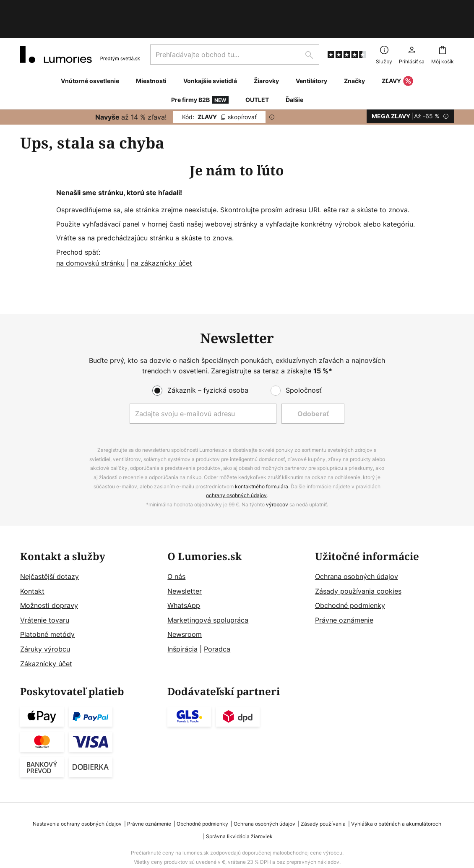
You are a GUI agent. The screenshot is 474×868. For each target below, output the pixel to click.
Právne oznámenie (344, 592)
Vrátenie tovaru (45, 592)
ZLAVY (219, 89)
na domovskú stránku (90, 235)
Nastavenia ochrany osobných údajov (77, 796)
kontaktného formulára (262, 459)
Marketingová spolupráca (208, 592)
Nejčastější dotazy (49, 549)
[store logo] (80, 27)
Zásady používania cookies (358, 563)
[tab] (90, 582)
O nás (176, 549)
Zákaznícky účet (46, 636)
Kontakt (32, 563)
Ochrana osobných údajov (357, 549)
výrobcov (277, 477)
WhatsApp (184, 578)
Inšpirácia (182, 621)
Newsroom (185, 607)
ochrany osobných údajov (236, 468)
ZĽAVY (397, 54)
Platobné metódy (47, 607)
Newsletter (185, 563)
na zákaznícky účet (161, 235)
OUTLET (257, 72)
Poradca (217, 621)
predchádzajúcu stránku (135, 210)
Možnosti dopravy (49, 578)
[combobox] (235, 27)
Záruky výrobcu (45, 621)
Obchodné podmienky (350, 578)
